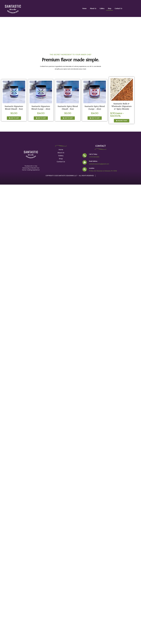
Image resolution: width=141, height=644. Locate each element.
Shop (110, 8)
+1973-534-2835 (94, 157)
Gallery (102, 8)
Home (84, 8)
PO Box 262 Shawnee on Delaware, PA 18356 (102, 171)
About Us (93, 8)
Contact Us (118, 8)
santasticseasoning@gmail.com (98, 164)
